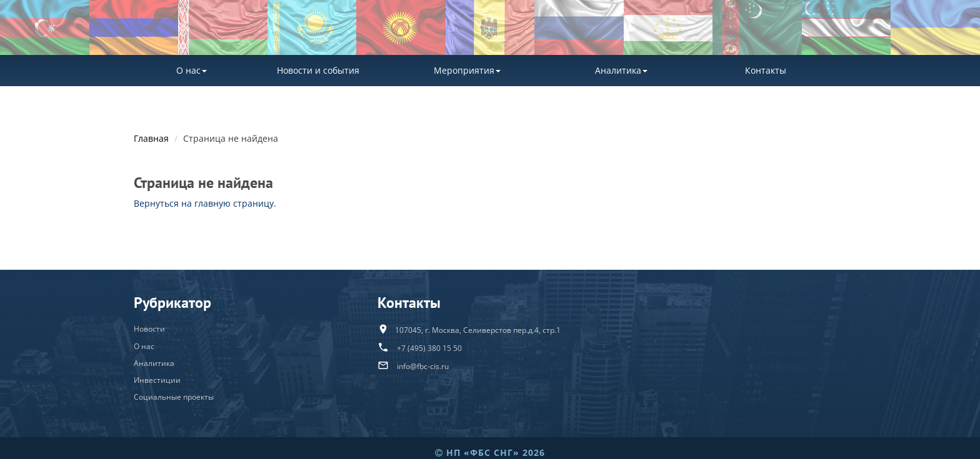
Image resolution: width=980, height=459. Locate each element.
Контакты (766, 70)
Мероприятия (467, 70)
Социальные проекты (174, 397)
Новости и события (318, 70)
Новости (149, 329)
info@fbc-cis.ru (423, 366)
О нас (192, 70)
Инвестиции (157, 380)
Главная (151, 138)
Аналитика (621, 70)
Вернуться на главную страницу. (205, 203)
